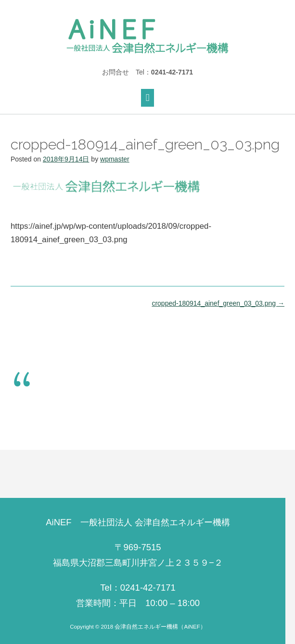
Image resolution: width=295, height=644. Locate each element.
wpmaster (115, 159)
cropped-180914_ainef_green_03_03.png (218, 303)
